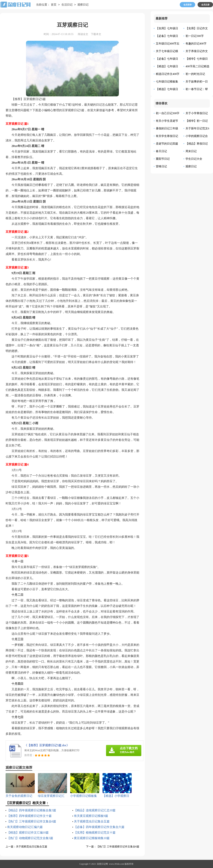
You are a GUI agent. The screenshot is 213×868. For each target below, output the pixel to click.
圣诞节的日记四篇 (167, 144)
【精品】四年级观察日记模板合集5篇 (32, 810)
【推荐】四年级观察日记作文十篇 (29, 816)
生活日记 (67, 5)
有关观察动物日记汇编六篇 (25, 827)
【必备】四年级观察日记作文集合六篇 (99, 827)
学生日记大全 (194, 159)
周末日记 (191, 151)
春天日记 (161, 151)
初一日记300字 (195, 36)
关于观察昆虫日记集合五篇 (92, 821)
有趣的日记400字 (196, 44)
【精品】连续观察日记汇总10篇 (95, 810)
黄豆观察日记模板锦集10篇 (92, 838)
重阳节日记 (163, 159)
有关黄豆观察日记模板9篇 (91, 816)
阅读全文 (83, 34)
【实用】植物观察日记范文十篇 (95, 833)
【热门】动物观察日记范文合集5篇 (30, 838)
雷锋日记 (161, 166)
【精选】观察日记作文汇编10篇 (28, 833)
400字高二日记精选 (197, 66)
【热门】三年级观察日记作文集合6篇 (32, 821)
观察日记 (83, 5)
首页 (54, 5)
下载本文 (96, 34)
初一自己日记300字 (168, 113)
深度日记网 (102, 864)
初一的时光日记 (195, 74)
